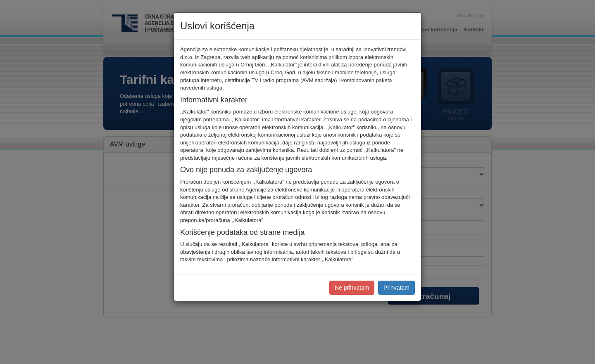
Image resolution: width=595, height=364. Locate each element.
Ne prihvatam (352, 288)
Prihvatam (396, 288)
